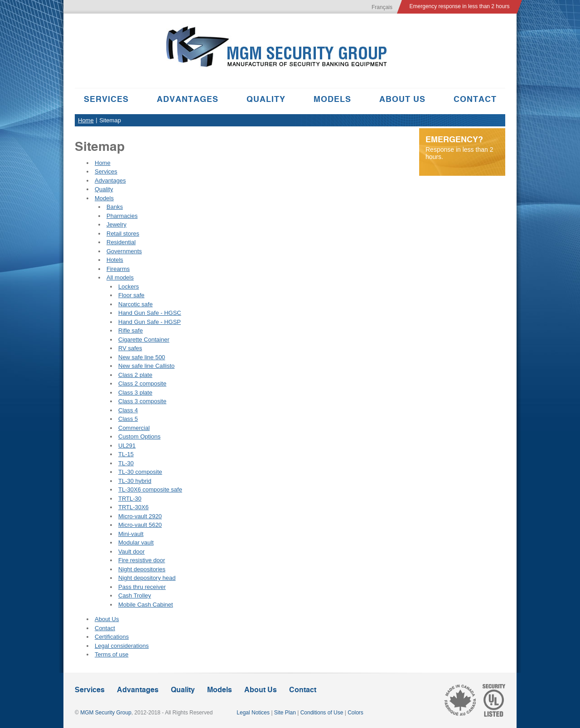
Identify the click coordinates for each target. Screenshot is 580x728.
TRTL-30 (130, 499)
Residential (121, 242)
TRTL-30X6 (133, 507)
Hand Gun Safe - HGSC (150, 313)
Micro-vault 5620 (140, 525)
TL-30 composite (140, 472)
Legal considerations (122, 646)
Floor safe (131, 295)
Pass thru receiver (142, 587)
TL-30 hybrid (135, 481)
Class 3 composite (142, 401)
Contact (475, 99)
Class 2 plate (135, 375)
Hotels (115, 260)
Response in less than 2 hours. (462, 147)
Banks (115, 207)
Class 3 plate (135, 393)
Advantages (188, 99)
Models (332, 99)
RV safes (130, 348)
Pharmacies (122, 216)
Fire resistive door (142, 560)
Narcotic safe (135, 304)
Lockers (129, 287)
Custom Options (139, 436)
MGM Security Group (106, 713)
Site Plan (285, 713)
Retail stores (123, 234)
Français (382, 7)
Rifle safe (130, 330)
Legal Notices (253, 713)
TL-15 (126, 454)
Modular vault (136, 542)
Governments (124, 251)
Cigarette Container (144, 340)
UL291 (127, 446)
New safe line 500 (142, 357)
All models (120, 277)
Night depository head (147, 578)
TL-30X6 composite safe (150, 489)
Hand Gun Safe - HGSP (150, 322)
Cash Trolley (135, 595)
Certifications (112, 637)
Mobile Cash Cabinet (146, 605)
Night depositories (142, 569)
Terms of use (111, 654)
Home (86, 120)
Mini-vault (131, 534)
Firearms (118, 269)
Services (106, 99)
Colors (355, 713)
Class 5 (128, 419)
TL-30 (126, 463)
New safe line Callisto (146, 366)
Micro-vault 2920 (140, 516)
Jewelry (116, 224)
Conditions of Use (322, 713)
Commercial (134, 428)
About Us (402, 99)
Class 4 (128, 410)
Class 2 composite (142, 383)
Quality (266, 99)
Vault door (131, 552)
